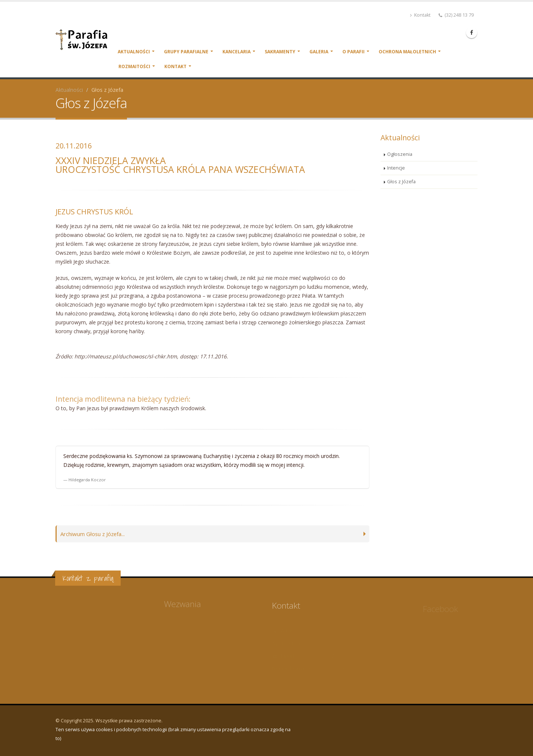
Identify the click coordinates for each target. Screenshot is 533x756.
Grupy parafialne (186, 52)
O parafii (353, 52)
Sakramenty (280, 52)
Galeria (319, 52)
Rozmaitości (134, 66)
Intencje (396, 168)
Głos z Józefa (401, 182)
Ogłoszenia (400, 154)
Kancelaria (237, 52)
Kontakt (420, 15)
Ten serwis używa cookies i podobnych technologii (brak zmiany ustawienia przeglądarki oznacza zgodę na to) (173, 734)
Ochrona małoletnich (407, 52)
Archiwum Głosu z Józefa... (95, 534)
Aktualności (134, 52)
